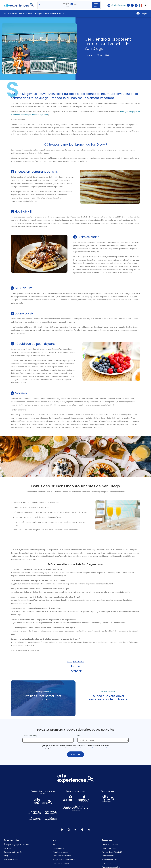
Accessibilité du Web (109, 859)
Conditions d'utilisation (110, 848)
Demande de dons (11, 859)
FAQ (55, 844)
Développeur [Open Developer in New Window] (107, 863)
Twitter (76, 666)
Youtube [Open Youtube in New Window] (89, 830)
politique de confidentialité (99, 748)
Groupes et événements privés (49, 14)
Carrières (8, 848)
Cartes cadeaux (108, 856)
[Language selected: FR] (143, 5)
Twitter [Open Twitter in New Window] (75, 830)
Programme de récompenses (64, 859)
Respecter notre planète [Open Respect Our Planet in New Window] (13, 852)
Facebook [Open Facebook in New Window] (62, 830)
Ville (79, 736)
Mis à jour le (97, 55)
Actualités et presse (60, 852)
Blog (6, 856)
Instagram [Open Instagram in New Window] (69, 830)
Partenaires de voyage (61, 863)
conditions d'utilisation (80, 748)
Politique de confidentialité (112, 852)
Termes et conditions (110, 844)
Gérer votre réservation (62, 856)
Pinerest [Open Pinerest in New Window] (82, 830)
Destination (10, 14)
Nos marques (26, 14)
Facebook (75, 671)
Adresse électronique (30, 736)
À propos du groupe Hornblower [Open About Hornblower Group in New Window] (16, 844)
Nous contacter (59, 848)
